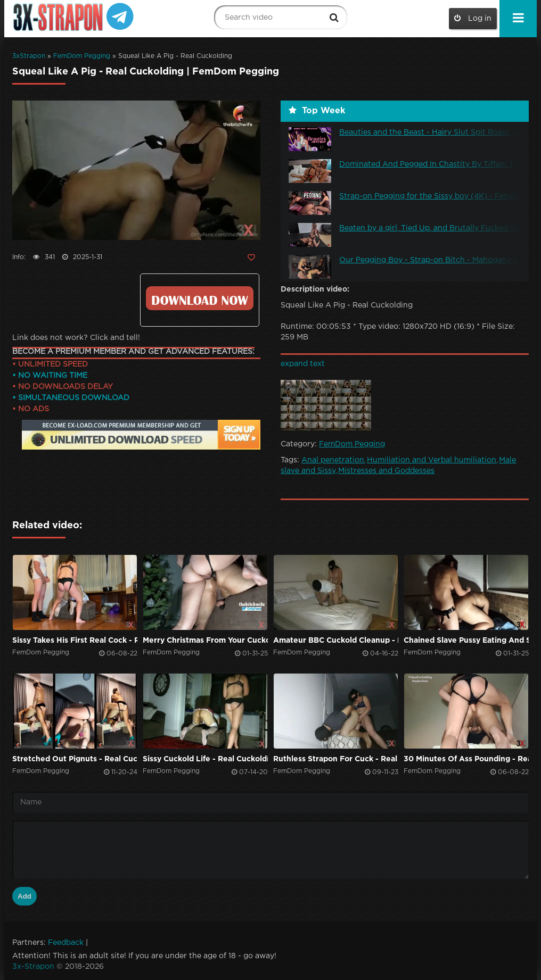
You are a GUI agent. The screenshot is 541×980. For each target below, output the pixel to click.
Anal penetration (333, 460)
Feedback (66, 943)
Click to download (199, 298)
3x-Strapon (33, 967)
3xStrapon (29, 56)
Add (24, 896)
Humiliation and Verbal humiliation (432, 460)
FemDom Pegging (82, 56)
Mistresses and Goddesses (386, 471)
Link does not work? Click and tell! (76, 338)
